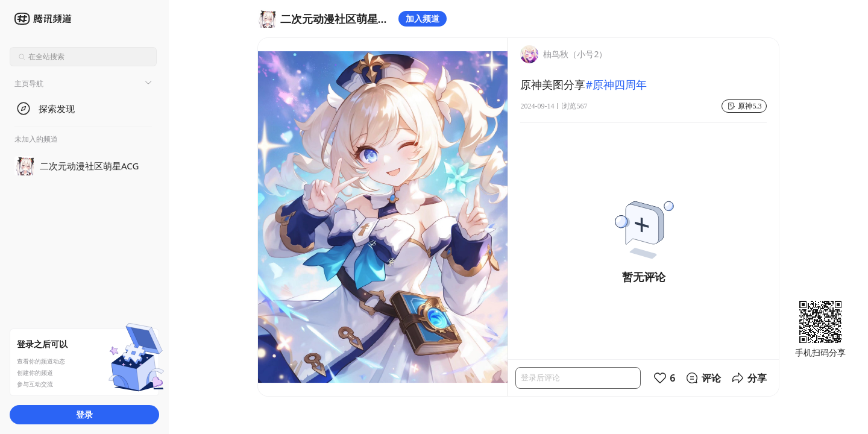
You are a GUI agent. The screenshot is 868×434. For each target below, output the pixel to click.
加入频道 (423, 18)
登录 (84, 414)
